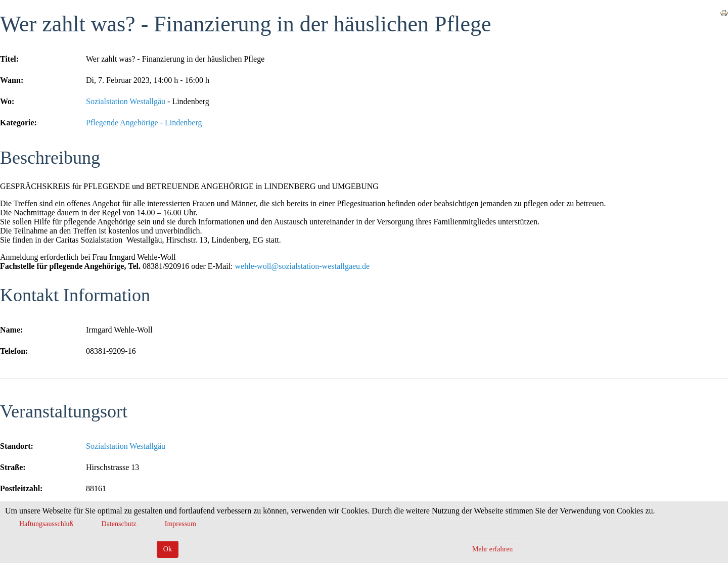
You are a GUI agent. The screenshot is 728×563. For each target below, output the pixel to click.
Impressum (180, 524)
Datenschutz (119, 524)
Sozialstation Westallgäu (126, 101)
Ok (168, 549)
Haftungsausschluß (46, 524)
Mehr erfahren (492, 549)
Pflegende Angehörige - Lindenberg (144, 123)
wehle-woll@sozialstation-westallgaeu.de (303, 266)
